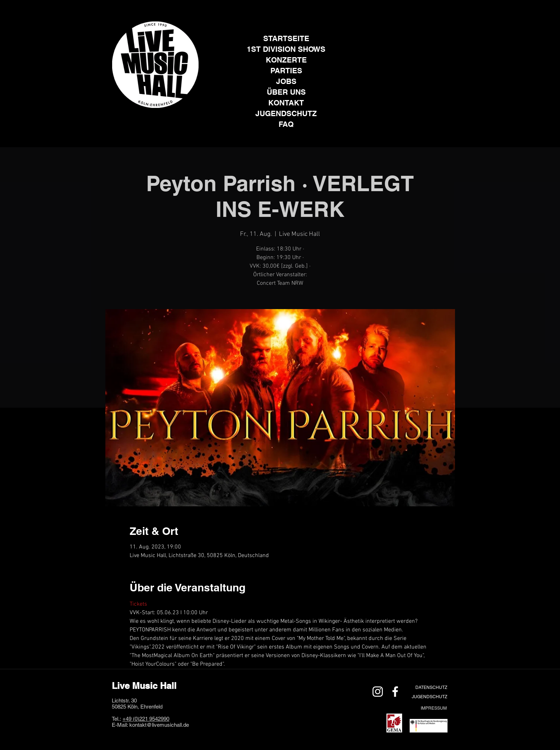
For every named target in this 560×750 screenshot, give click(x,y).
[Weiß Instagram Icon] (378, 692)
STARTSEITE (286, 38)
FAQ (286, 124)
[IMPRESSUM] (434, 708)
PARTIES (286, 71)
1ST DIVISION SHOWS (286, 49)
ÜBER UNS (286, 92)
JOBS (286, 81)
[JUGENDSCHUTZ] (429, 697)
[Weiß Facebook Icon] (395, 692)
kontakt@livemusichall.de (159, 725)
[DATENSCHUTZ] (431, 687)
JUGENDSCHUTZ (286, 113)
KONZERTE (286, 60)
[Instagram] (147, 119)
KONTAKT (286, 103)
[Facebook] (164, 119)
